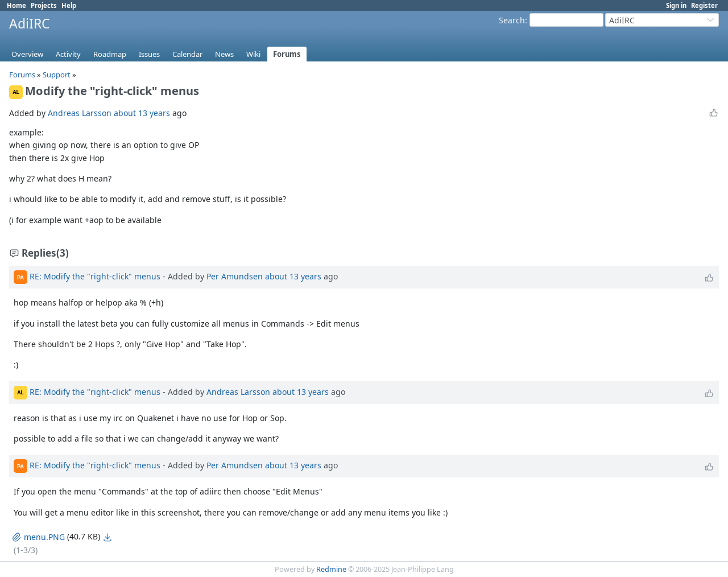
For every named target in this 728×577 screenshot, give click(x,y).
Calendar (187, 54)
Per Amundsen (235, 276)
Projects (44, 5)
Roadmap (110, 54)
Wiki (253, 54)
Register (704, 5)
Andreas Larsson (80, 113)
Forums (287, 54)
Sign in (676, 5)
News (224, 54)
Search (512, 20)
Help (69, 5)
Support (57, 75)
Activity (68, 54)
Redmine (331, 569)
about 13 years (142, 113)
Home (16, 5)
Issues (149, 54)
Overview (27, 54)
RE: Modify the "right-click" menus (95, 276)
